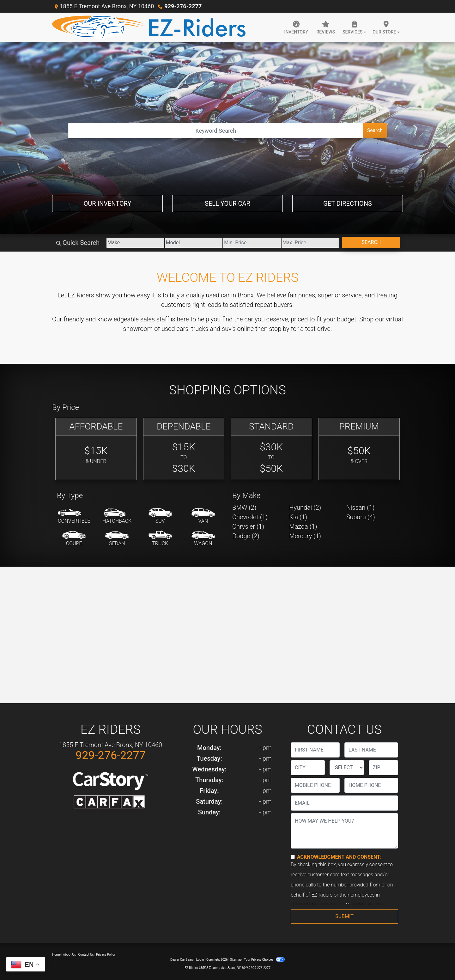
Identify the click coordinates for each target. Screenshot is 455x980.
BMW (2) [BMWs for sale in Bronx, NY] (244, 508)
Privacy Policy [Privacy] (106, 955)
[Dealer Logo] (149, 27)
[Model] (191, 243)
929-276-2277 (183, 6)
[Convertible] (74, 516)
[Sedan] (117, 539)
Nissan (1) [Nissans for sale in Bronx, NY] (361, 508)
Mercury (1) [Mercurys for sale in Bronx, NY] (305, 536)
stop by (279, 329)
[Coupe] (74, 539)
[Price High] (309, 243)
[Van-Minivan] (203, 516)
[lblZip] (383, 768)
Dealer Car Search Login (187, 960)
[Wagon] (203, 539)
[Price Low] (250, 243)
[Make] (133, 243)
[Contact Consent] (293, 857)
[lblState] (347, 768)
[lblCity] (308, 768)
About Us (69, 955)
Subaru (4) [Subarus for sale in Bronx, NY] (361, 517)
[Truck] (160, 539)
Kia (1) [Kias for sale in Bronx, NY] (298, 517)
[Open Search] (216, 131)
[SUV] (160, 516)
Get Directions (348, 204)
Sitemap (236, 960)
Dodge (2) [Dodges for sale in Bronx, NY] (246, 536)
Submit (344, 916)
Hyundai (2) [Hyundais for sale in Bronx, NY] (305, 508)
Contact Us (86, 955)
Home (56, 955)
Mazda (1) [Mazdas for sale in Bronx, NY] (303, 527)
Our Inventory (107, 204)
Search (375, 130)
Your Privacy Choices (264, 960)
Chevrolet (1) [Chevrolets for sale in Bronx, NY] (250, 517)
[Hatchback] (117, 516)
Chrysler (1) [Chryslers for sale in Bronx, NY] (248, 527)
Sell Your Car (227, 204)
